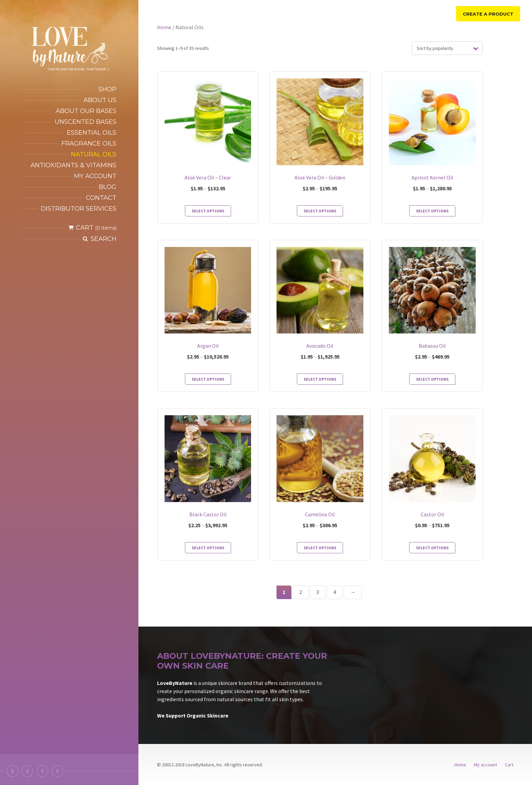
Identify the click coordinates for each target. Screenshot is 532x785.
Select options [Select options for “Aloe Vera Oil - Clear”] (208, 211)
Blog (108, 187)
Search (103, 239)
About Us (100, 100)
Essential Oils (92, 133)
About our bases (86, 111)
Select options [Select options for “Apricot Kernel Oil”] (432, 211)
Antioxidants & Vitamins (73, 165)
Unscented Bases (85, 122)
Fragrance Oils (89, 143)
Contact (101, 198)
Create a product (488, 14)
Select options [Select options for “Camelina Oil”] (320, 548)
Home (164, 27)
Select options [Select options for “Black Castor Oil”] (208, 548)
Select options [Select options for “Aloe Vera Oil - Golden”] (320, 211)
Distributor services (79, 209)
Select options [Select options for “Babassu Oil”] (432, 379)
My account (95, 176)
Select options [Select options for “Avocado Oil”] (320, 379)
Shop (107, 89)
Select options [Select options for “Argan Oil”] (208, 379)
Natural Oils (94, 154)
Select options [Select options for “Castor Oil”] (432, 548)
